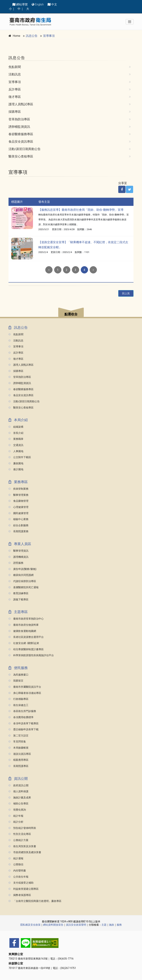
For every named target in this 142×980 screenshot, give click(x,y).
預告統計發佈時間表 (22, 828)
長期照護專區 (18, 766)
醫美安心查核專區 (21, 156)
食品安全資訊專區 (21, 142)
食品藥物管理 (18, 501)
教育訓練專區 (18, 593)
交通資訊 (16, 445)
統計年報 (16, 816)
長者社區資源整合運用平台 (26, 637)
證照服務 (16, 563)
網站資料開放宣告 (53, 925)
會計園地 (16, 469)
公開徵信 (16, 864)
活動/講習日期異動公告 (25, 149)
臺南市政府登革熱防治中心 (26, 619)
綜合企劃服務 (18, 525)
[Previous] (49, 270)
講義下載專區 (18, 600)
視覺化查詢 (17, 810)
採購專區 (15, 112)
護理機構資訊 (18, 557)
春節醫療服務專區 (21, 134)
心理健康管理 (18, 507)
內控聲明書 (17, 871)
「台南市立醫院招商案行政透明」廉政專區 (35, 901)
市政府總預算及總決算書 (25, 852)
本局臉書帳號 (18, 748)
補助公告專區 (18, 804)
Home (16, 36)
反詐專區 (15, 89)
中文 (54, 4)
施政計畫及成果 (20, 798)
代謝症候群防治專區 (22, 581)
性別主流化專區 (20, 834)
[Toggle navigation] (130, 22)
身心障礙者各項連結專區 (25, 693)
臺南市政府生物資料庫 (24, 625)
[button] (71, 313)
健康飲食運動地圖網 (22, 631)
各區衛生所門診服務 (22, 711)
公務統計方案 (18, 840)
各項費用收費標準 (21, 717)
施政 (112, 925)
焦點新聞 (15, 67)
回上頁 (126, 293)
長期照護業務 (18, 531)
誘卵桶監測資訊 (19, 127)
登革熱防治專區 (19, 119)
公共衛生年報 (18, 877)
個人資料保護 (18, 791)
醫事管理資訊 (18, 551)
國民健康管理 (18, 513)
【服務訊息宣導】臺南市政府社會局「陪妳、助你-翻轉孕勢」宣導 (81, 210)
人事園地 (16, 451)
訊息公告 (32, 36)
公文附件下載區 (20, 457)
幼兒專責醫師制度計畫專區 (26, 649)
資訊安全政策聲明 (76, 925)
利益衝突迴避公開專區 (24, 889)
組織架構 (16, 427)
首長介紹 (16, 433)
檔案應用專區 (18, 760)
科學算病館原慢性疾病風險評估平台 (31, 655)
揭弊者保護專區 (20, 895)
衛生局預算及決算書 (22, 846)
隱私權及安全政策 (30, 925)
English (39, 4)
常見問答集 (17, 742)
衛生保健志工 (18, 705)
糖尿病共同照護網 (21, 575)
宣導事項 (49, 36)
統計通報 (16, 858)
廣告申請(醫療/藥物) (22, 569)
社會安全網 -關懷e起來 (24, 643)
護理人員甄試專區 (21, 104)
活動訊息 (15, 74)
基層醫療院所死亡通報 (24, 587)
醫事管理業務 (18, 495)
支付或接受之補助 (21, 883)
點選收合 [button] (71, 314)
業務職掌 (16, 439)
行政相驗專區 (18, 699)
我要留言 (16, 681)
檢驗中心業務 (18, 519)
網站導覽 (22, 4)
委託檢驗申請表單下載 (24, 729)
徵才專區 (15, 97)
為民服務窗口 (18, 675)
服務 (119, 925)
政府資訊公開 (18, 785)
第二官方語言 (18, 736)
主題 (104, 925)
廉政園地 (16, 463)
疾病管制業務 (18, 489)
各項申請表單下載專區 (24, 723)
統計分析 (16, 822)
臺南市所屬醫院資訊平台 (25, 687)
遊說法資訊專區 (20, 754)
